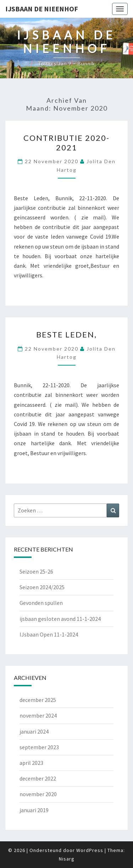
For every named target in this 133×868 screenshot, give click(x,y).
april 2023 (31, 763)
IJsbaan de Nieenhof (42, 9)
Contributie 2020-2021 (66, 142)
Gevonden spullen (41, 603)
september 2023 (39, 747)
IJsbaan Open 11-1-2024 (49, 634)
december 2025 (38, 700)
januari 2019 (34, 810)
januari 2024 (34, 731)
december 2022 (38, 778)
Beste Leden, (66, 334)
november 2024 (38, 715)
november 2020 (38, 794)
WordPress (90, 850)
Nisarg (67, 859)
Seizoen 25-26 (36, 571)
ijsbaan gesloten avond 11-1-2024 (60, 619)
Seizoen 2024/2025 (42, 587)
